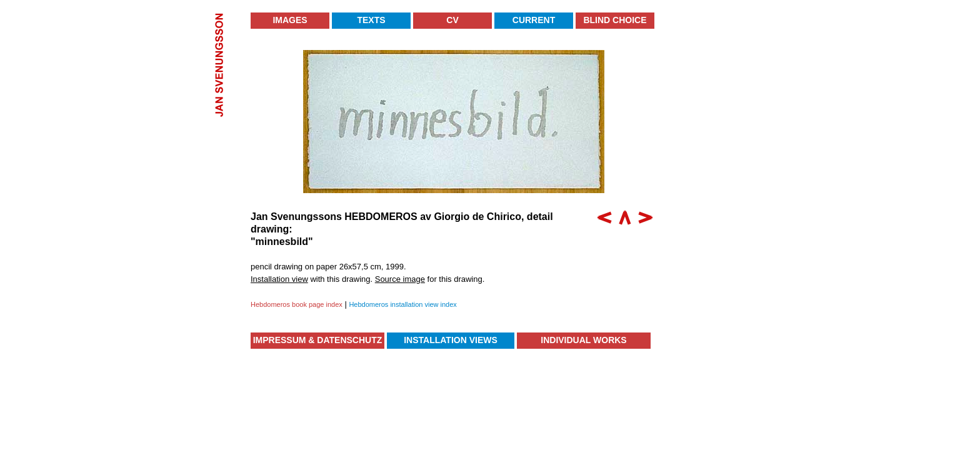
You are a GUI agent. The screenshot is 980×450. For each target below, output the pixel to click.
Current (534, 20)
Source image (400, 279)
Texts (371, 20)
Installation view (279, 279)
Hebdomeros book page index (297, 304)
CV (452, 20)
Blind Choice (615, 20)
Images (290, 20)
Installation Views (451, 340)
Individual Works (583, 340)
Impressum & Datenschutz (318, 340)
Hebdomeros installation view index (402, 304)
